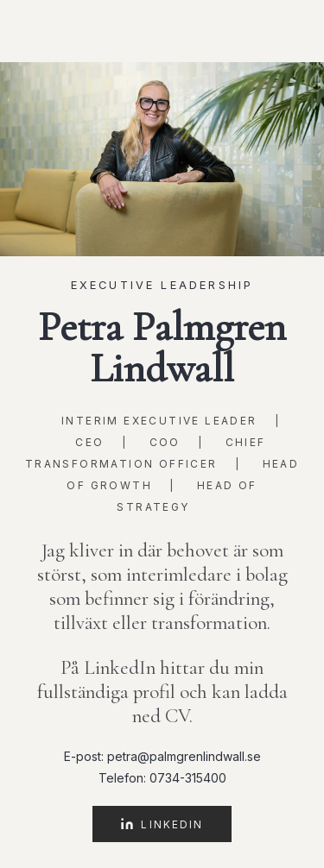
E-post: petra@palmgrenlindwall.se (162, 756)
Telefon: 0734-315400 (162, 778)
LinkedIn (162, 824)
